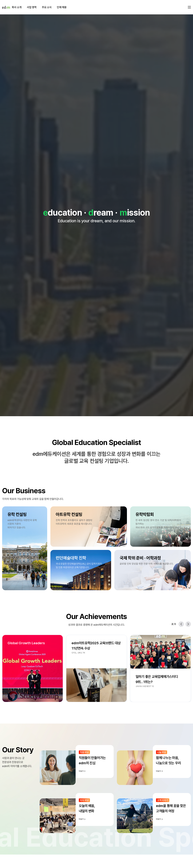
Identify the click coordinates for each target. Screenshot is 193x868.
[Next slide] (188, 624)
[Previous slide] (181, 624)
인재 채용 (62, 7)
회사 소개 (17, 7)
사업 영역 (32, 7)
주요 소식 (47, 7)
